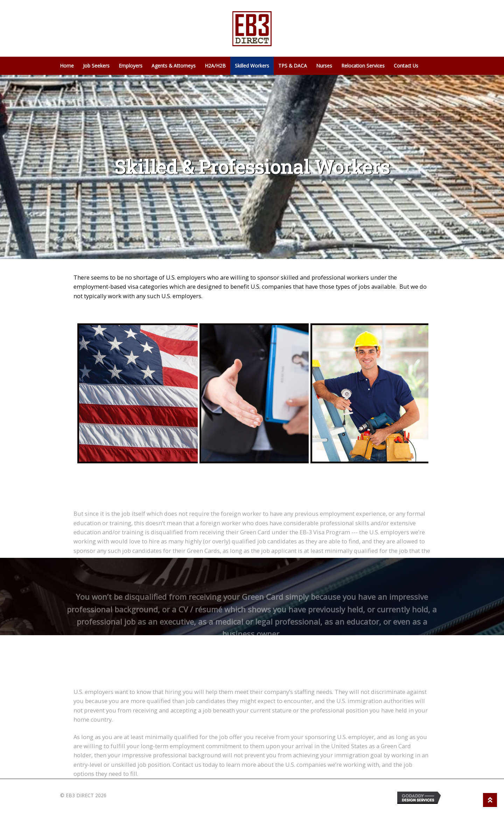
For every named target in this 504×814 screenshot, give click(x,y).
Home (67, 66)
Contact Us (406, 66)
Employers (131, 66)
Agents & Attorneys (174, 66)
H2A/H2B (215, 66)
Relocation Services (363, 66)
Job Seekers (96, 66)
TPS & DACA (293, 66)
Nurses (324, 66)
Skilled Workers (252, 66)
